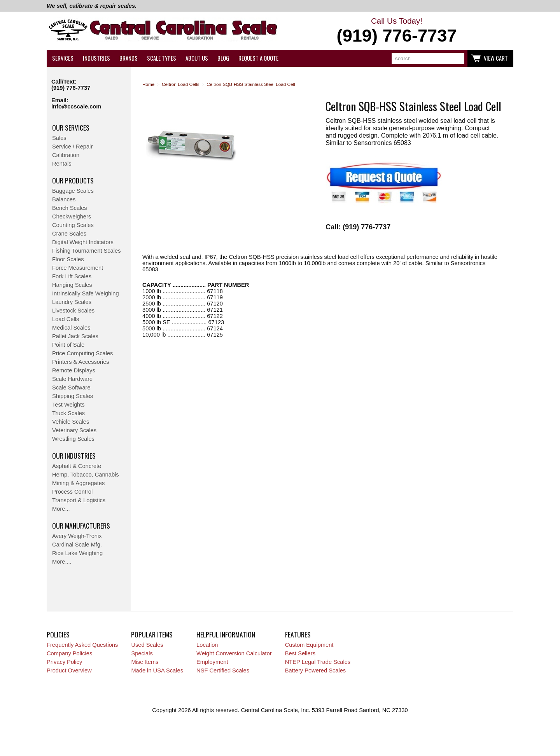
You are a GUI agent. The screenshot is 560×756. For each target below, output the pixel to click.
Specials (142, 653)
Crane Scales (69, 234)
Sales (59, 138)
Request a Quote (258, 58)
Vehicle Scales (71, 422)
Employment (212, 662)
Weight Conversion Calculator (234, 653)
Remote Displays (74, 370)
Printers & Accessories (81, 362)
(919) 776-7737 (71, 88)
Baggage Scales (73, 191)
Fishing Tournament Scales (87, 251)
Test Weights (68, 405)
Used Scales (147, 645)
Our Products (73, 180)
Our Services (71, 127)
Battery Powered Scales (315, 670)
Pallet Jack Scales (75, 336)
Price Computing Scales (82, 353)
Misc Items (145, 662)
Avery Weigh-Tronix (77, 536)
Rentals (62, 164)
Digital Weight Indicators (83, 242)
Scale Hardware (72, 379)
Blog (223, 58)
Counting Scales (73, 225)
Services (63, 58)
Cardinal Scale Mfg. (77, 545)
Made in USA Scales (157, 670)
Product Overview (69, 670)
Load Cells (66, 319)
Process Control (72, 492)
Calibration (66, 155)
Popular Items (152, 634)
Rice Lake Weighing (77, 553)
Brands (129, 58)
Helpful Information (226, 634)
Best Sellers (300, 653)
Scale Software (71, 388)
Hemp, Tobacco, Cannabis (86, 475)
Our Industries (74, 456)
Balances (64, 199)
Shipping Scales (73, 396)
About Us (197, 58)
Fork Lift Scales (72, 276)
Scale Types (162, 58)
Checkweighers (72, 216)
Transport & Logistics (79, 500)
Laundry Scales (72, 302)
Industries (96, 58)
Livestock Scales (73, 311)
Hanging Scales (72, 285)
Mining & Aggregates (78, 483)
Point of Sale (68, 345)
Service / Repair (72, 147)
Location (207, 645)
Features (298, 634)
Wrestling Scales (73, 439)
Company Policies (69, 653)
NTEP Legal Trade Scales (318, 662)
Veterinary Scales (74, 430)
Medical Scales (71, 328)
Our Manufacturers (81, 526)
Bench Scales (70, 208)
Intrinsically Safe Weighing (86, 293)
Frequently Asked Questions (82, 645)
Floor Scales (68, 259)
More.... (62, 562)
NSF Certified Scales (223, 670)
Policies (58, 634)
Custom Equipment (309, 645)
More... (61, 509)
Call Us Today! (397, 31)
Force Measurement (78, 268)
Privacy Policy (64, 662)
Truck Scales (68, 413)
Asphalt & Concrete (77, 466)
